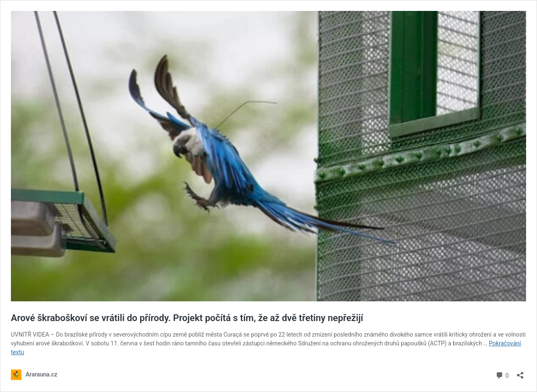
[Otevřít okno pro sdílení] (520, 372)
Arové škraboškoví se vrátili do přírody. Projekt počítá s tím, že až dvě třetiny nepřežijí (187, 318)
